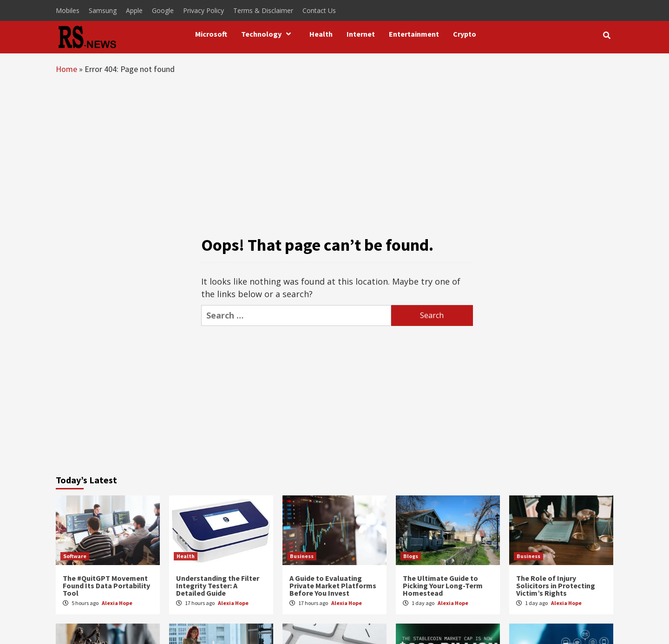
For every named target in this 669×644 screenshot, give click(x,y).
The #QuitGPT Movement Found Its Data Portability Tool (106, 585)
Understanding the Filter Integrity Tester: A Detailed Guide (218, 585)
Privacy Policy (203, 10)
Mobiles (68, 10)
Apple (134, 10)
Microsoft (211, 34)
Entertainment (414, 34)
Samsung (103, 10)
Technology (268, 34)
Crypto (465, 34)
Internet (361, 34)
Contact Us (319, 10)
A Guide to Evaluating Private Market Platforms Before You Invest (333, 585)
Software (75, 556)
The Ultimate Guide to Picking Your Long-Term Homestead (443, 585)
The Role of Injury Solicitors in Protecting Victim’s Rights (556, 585)
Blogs (411, 556)
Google (163, 10)
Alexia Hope (117, 603)
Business (302, 556)
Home (66, 69)
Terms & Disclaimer (263, 10)
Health (321, 34)
